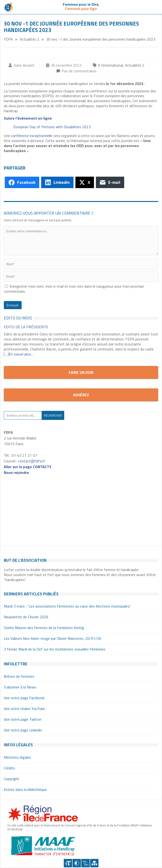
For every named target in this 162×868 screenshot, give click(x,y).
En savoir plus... (21, 354)
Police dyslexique (86, 863)
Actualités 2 (29, 39)
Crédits (9, 768)
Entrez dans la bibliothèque (25, 789)
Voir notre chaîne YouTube (24, 709)
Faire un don (81, 372)
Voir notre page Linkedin (23, 730)
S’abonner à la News (20, 687)
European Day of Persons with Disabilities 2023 (52, 127)
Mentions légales (17, 757)
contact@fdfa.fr (32, 461)
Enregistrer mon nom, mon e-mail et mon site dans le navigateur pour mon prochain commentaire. (74, 289)
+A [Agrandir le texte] (68, 863)
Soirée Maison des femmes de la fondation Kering (44, 628)
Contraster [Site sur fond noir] (77, 863)
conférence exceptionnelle (32, 136)
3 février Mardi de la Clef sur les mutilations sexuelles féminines (55, 649)
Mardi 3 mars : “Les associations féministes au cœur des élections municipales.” (67, 606)
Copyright (12, 779)
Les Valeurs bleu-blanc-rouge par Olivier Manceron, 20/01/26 (53, 638)
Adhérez (81, 395)
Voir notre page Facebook (24, 698)
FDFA (8, 39)
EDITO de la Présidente (26, 327)
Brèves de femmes (19, 676)
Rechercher (53, 415)
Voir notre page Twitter (23, 719)
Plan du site (94, 863)
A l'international (110, 65)
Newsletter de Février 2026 (26, 617)
